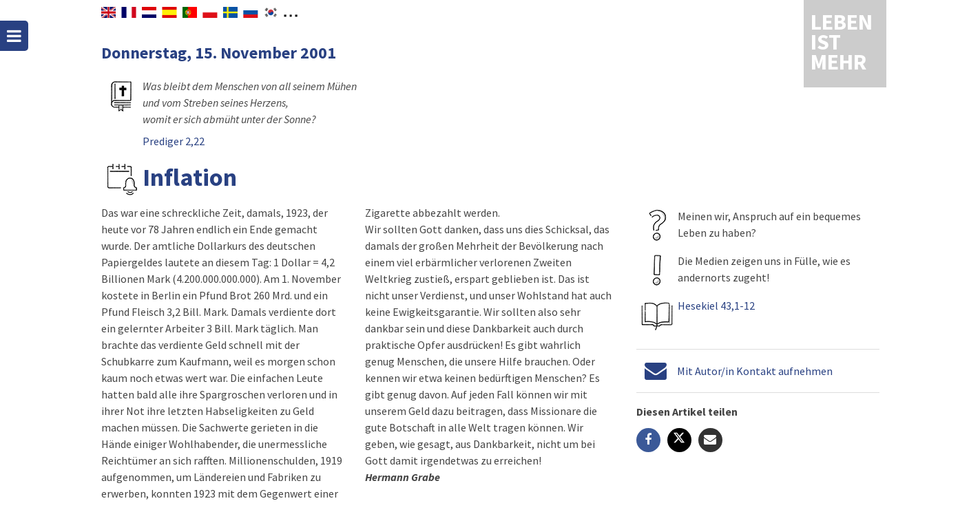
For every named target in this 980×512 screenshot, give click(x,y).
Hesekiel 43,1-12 (716, 306)
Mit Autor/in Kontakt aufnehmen (754, 371)
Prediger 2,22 (174, 141)
